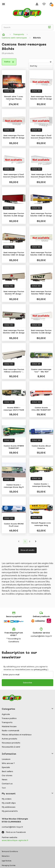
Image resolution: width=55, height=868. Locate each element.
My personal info (10, 811)
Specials (6, 767)
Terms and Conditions (10, 852)
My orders (7, 799)
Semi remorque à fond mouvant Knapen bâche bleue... (41, 137)
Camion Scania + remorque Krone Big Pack (41, 485)
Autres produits (9, 739)
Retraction (6, 856)
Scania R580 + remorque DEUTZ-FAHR (14, 409)
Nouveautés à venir (11, 747)
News (5, 780)
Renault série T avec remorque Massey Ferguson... (14, 98)
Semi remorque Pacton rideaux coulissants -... (14, 370)
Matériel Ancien (9, 726)
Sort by (29, 60)
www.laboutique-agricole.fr (15, 840)
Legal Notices (7, 861)
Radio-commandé (10, 731)
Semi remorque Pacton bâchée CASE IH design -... (41, 98)
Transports (7, 722)
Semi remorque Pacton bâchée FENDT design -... (41, 293)
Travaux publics (9, 718)
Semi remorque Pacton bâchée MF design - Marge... (14, 293)
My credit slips (9, 803)
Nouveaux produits (11, 743)
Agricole (6, 714)
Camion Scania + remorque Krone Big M (14, 486)
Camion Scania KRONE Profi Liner (14, 525)
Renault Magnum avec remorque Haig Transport (41, 524)
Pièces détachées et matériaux (17, 735)
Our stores (7, 775)
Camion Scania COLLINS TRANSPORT (41, 409)
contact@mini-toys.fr (41, 636)
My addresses (9, 807)
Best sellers (7, 771)
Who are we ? (8, 763)
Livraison (6, 759)
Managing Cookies (9, 865)
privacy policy (41, 669)
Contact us (7, 784)
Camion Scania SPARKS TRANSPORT (14, 447)
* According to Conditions (14, 640)
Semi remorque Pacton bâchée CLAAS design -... (14, 215)
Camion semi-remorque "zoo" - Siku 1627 (41, 370)
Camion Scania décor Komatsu (41, 447)
